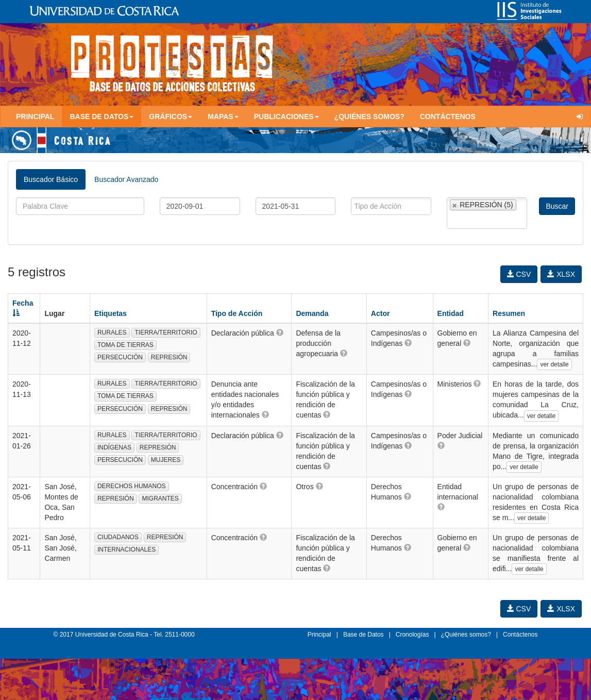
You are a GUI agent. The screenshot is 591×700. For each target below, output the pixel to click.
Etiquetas (111, 313)
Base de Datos (364, 635)
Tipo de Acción (237, 313)
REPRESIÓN (169, 357)
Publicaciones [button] (286, 116)
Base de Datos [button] (102, 116)
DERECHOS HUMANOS (132, 486)
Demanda (312, 313)
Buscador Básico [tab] (51, 179)
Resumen (509, 313)
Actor (381, 313)
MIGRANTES (160, 498)
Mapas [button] (223, 116)
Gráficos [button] (171, 116)
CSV (519, 274)
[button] (280, 332)
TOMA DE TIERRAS (125, 345)
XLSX (561, 274)
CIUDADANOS (118, 537)
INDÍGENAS (114, 447)
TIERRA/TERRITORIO (166, 332)
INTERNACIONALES (126, 549)
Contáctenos (448, 116)
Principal (35, 116)
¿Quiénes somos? (369, 116)
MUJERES (166, 460)
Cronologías (412, 635)
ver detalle (554, 364)
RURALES (112, 332)
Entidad (451, 313)
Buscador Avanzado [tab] (126, 179)
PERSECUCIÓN (120, 357)
